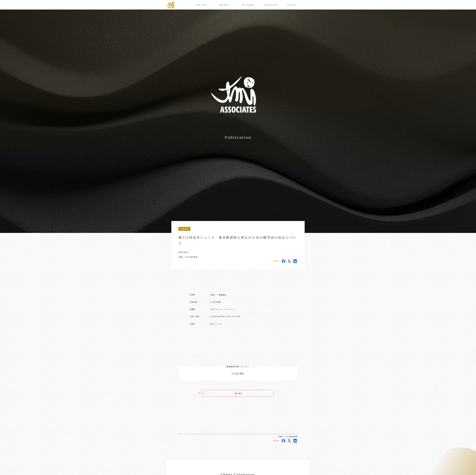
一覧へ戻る (238, 393)
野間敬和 (223, 295)
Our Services (270, 5)
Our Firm (201, 5)
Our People (248, 5)
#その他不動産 (191, 257)
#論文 (181, 257)
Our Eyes (224, 5)
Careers (291, 5)
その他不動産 (238, 373)
